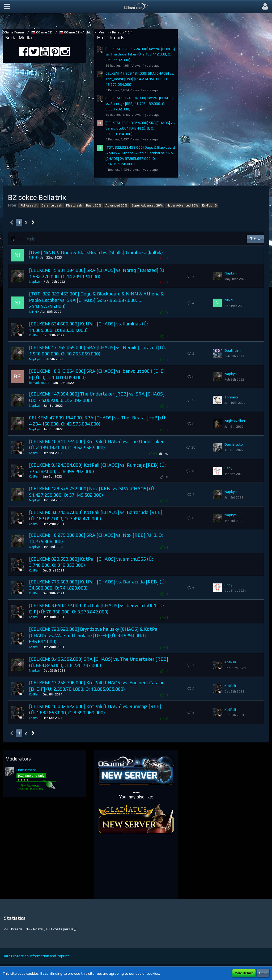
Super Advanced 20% (147, 205)
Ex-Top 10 (209, 205)
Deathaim (233, 350)
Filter (255, 238)
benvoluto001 (39, 383)
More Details (244, 973)
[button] (7, 7)
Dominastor (234, 444)
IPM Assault (29, 205)
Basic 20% (94, 205)
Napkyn (35, 282)
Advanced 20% (116, 205)
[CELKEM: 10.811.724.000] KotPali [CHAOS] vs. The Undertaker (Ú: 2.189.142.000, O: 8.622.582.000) (140, 54)
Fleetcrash (74, 205)
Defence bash (52, 205)
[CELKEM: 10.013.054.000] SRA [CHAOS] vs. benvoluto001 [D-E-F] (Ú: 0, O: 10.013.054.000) (140, 128)
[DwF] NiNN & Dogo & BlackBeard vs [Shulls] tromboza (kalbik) (96, 252)
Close (263, 973)
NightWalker (235, 421)
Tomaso (231, 397)
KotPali (34, 335)
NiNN (33, 257)
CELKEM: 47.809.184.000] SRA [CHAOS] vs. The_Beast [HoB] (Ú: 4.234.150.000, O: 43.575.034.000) (140, 79)
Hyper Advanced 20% (182, 205)
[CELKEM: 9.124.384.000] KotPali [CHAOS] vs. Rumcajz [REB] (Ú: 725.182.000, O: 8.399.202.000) (139, 103)
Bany (228, 468)
